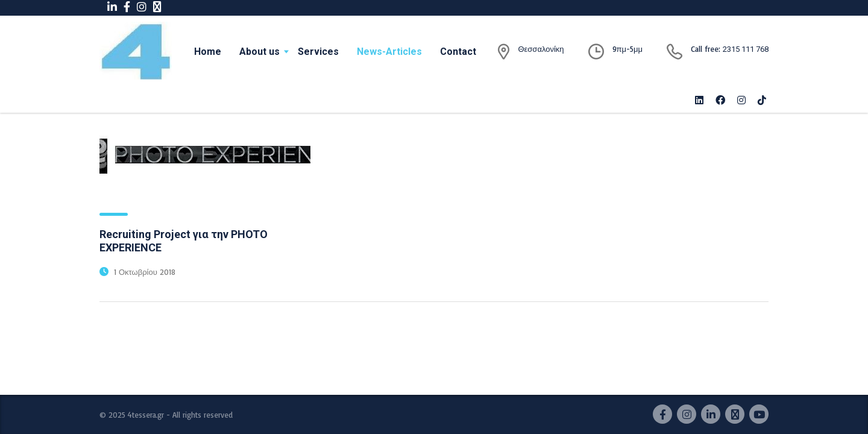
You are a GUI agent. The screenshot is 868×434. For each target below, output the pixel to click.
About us (259, 52)
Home (208, 52)
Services (318, 52)
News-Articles (389, 52)
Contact (458, 52)
